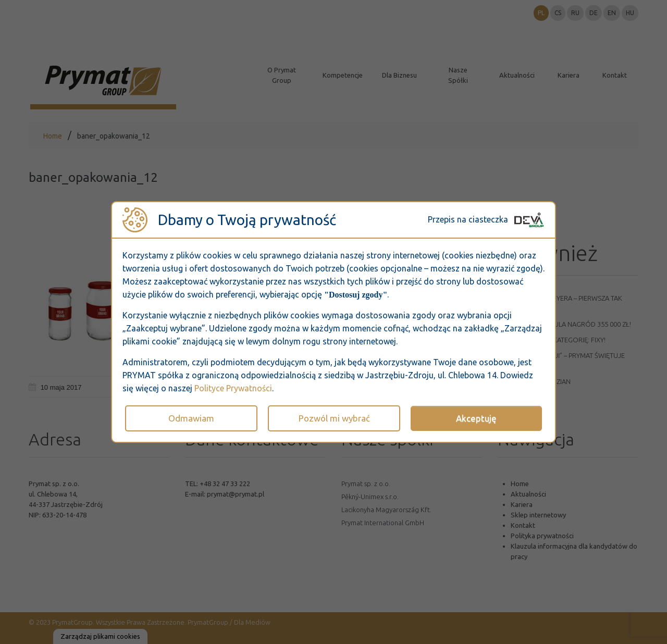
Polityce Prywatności (233, 388)
